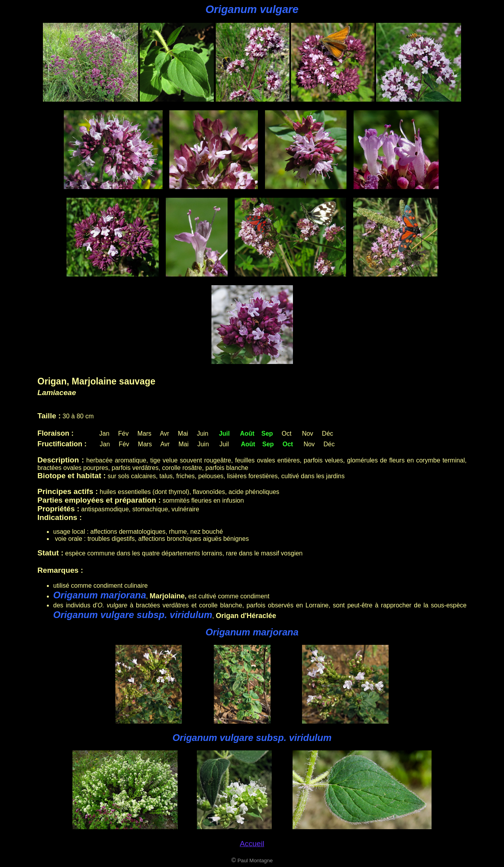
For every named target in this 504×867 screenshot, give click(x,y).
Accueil (252, 844)
